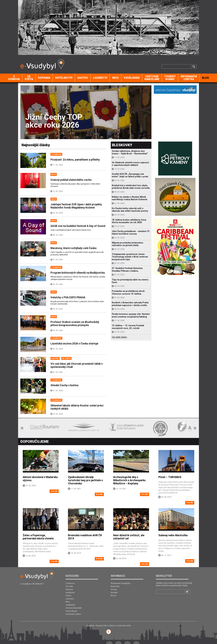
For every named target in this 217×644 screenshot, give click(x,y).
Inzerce (114, 589)
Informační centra (189, 78)
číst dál (54, 491)
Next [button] (195, 428)
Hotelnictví (64, 78)
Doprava (44, 78)
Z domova (14, 78)
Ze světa (29, 78)
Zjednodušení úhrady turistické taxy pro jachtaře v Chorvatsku (85, 480)
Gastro (83, 78)
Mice (116, 78)
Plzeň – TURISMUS (170, 477)
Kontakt (114, 593)
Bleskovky (115, 586)
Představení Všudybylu (121, 583)
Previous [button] (22, 428)
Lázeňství (100, 78)
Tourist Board (170, 78)
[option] (44, 427)
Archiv (113, 596)
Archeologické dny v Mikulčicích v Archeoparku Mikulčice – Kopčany (129, 480)
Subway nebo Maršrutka (173, 535)
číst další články (119, 337)
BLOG (205, 78)
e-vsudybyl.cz (26, 584)
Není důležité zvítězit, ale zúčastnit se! (129, 537)
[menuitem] (14, 78)
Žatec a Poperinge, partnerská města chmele (38, 537)
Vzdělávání (132, 78)
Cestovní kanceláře (152, 78)
